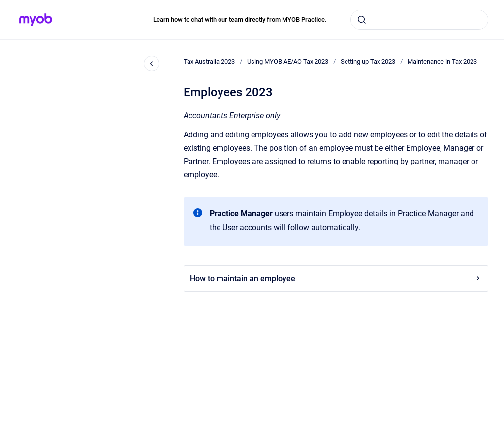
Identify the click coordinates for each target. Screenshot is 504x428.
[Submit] (362, 20)
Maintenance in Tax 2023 (442, 61)
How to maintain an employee (336, 279)
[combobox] (419, 20)
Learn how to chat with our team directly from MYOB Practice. (240, 19)
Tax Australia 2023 (209, 61)
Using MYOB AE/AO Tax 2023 (288, 61)
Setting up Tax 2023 (368, 61)
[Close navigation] (152, 64)
